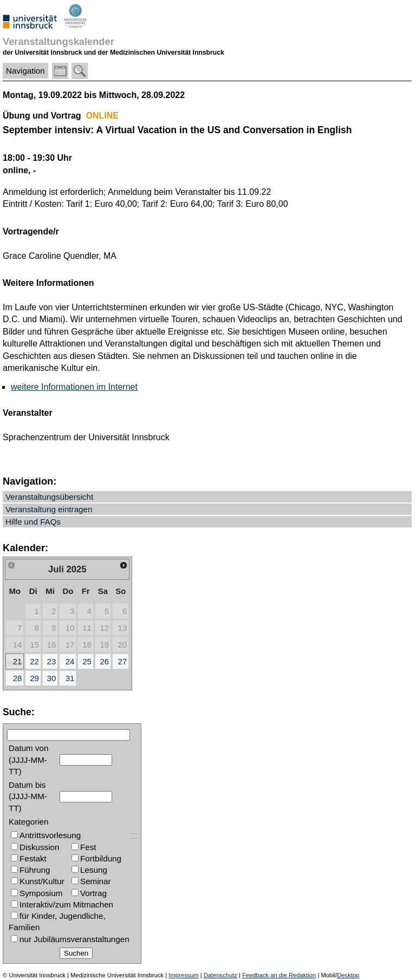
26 (104, 661)
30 (52, 678)
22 (34, 661)
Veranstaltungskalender (58, 41)
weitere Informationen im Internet (74, 387)
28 (18, 678)
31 (70, 678)
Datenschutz (220, 975)
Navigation (25, 71)
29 (34, 678)
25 (87, 661)
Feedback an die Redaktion (279, 975)
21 (18, 661)
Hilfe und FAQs (33, 522)
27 (123, 661)
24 (70, 661)
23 (52, 661)
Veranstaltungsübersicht (49, 497)
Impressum (183, 975)
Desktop (348, 975)
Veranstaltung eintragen (49, 509)
